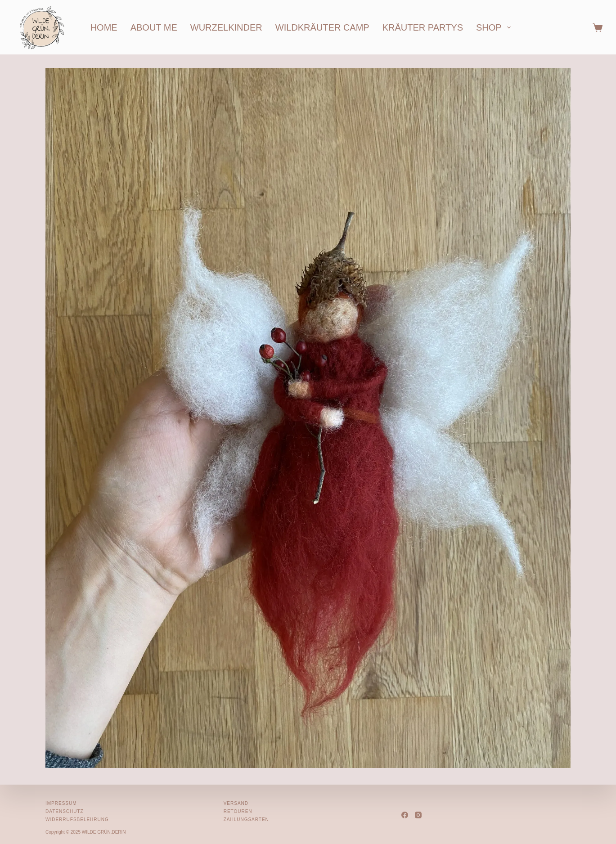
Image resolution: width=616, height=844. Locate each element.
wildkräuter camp (322, 27)
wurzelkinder (226, 27)
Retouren (238, 811)
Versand (236, 803)
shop (495, 27)
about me (154, 27)
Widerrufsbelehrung (77, 819)
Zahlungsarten (246, 819)
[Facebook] (405, 815)
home (104, 27)
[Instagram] (418, 815)
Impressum (61, 803)
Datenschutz (65, 811)
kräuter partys (423, 27)
